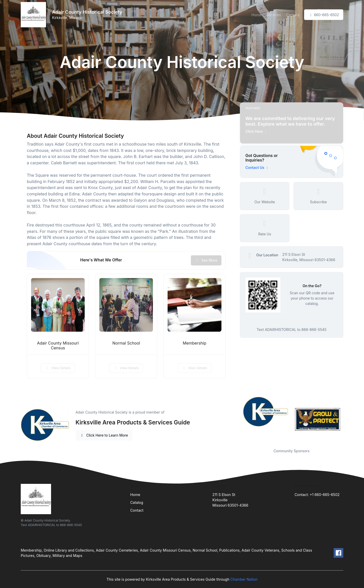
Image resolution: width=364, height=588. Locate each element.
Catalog (137, 502)
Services (274, 15)
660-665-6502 (324, 15)
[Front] (34, 15)
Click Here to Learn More (104, 435)
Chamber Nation (244, 579)
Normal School (126, 343)
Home (256, 15)
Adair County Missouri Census (58, 346)
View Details (58, 368)
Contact (292, 15)
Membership (195, 343)
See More (206, 260)
